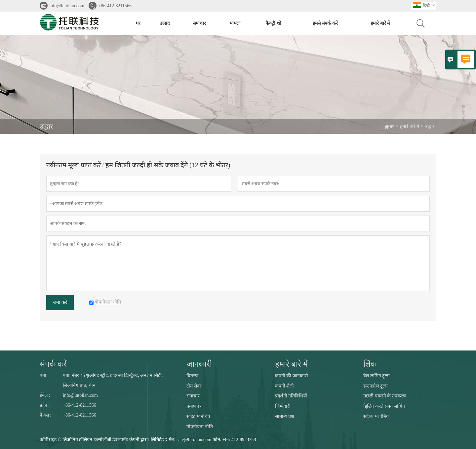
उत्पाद (165, 23)
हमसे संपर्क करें (325, 23)
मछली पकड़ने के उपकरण (385, 396)
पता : (44, 375)
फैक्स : (45, 415)
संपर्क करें (53, 364)
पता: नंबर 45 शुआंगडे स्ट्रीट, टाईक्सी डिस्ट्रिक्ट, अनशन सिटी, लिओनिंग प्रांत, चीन (113, 380)
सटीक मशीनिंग (376, 416)
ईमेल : (45, 395)
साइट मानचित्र (198, 416)
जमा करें (60, 302)
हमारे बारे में (380, 23)
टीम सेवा (194, 386)
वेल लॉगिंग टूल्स (376, 376)
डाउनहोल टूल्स (375, 386)
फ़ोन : (45, 405)
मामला (235, 23)
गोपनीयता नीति (200, 427)
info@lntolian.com (67, 6)
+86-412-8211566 (115, 6)
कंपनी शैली (285, 386)
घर (138, 23)
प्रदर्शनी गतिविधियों (291, 396)
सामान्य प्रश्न (285, 416)
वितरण (192, 376)
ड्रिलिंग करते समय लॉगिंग (384, 406)
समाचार (199, 23)
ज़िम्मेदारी (283, 406)
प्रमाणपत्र (194, 406)
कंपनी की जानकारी (292, 376)
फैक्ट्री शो (273, 23)
